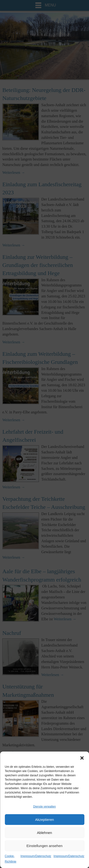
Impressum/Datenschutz (36, 856)
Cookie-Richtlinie (11, 859)
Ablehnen (44, 833)
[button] (82, 758)
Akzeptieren (44, 820)
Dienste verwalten (44, 807)
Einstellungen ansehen (45, 846)
